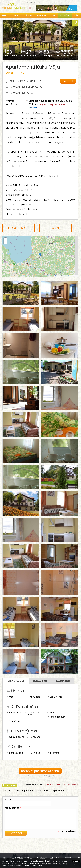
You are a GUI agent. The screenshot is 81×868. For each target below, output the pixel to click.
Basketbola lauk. (17, 713)
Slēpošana (13, 721)
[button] (40, 254)
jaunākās (72, 785)
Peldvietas (34, 697)
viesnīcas (56, 857)
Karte (16, 15)
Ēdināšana (34, 737)
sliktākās (60, 785)
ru (31, 3)
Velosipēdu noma (34, 714)
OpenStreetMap (66, 276)
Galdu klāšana (15, 737)
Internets (53, 753)
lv (27, 3)
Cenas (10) (40, 681)
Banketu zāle (15, 753)
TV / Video (33, 753)
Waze (56, 228)
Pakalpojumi (16, 681)
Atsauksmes (42, 15)
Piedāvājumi (28, 15)
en (34, 3)
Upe (10, 697)
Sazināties (63, 681)
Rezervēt (68, 81)
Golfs (51, 713)
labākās (50, 785)
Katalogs (6, 15)
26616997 (17, 81)
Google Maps (19, 228)
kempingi (67, 857)
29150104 (34, 81)
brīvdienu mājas (41, 857)
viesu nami (7, 857)
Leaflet (57, 276)
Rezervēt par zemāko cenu (40, 771)
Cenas (53, 15)
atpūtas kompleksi (23, 857)
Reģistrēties (65, 15)
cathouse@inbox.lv (26, 87)
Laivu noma (55, 697)
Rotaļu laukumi (57, 717)
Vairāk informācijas (39, 865)
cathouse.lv (19, 93)
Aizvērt (76, 861)
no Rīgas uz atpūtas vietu (51, 104)
